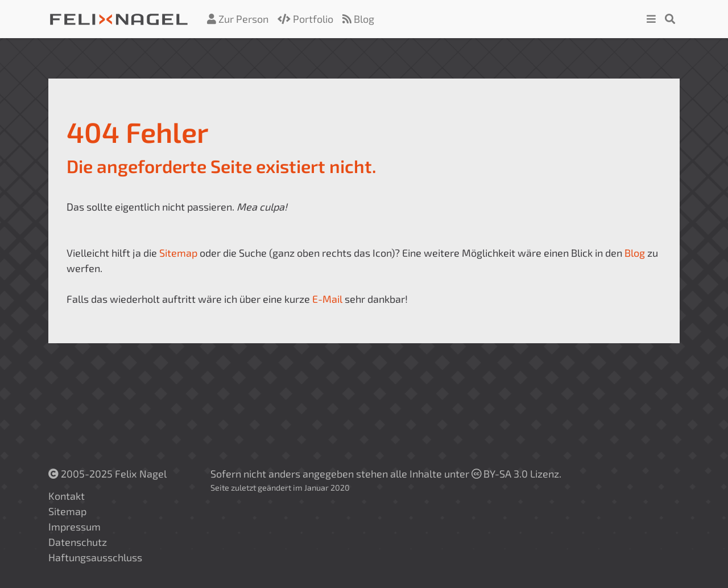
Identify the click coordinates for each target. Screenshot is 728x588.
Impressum (75, 527)
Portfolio (305, 19)
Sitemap (178, 253)
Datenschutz (78, 542)
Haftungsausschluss (95, 557)
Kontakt (67, 496)
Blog (358, 19)
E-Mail (327, 299)
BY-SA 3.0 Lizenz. (516, 474)
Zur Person (238, 19)
